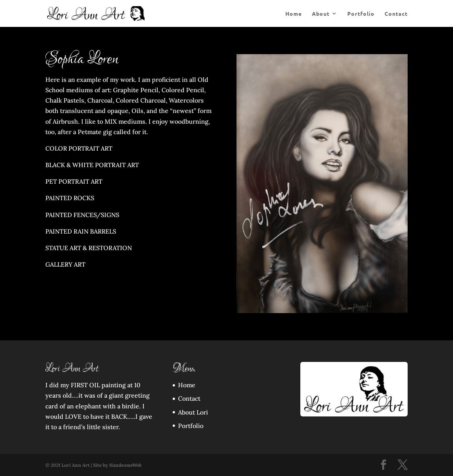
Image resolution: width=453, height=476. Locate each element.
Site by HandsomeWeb (117, 465)
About (321, 14)
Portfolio (361, 14)
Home (294, 14)
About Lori (193, 412)
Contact (396, 14)
